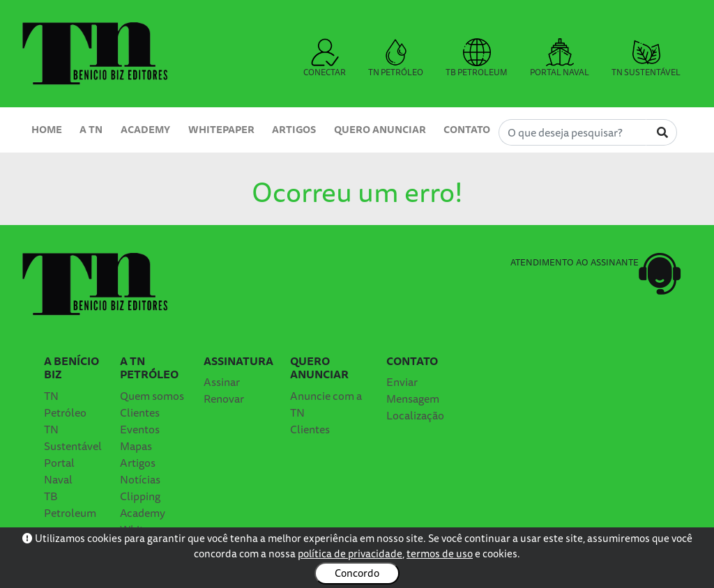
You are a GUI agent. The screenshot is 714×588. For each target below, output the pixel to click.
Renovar (224, 399)
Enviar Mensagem (413, 390)
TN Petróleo (65, 404)
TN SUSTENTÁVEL (646, 59)
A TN (91, 129)
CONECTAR (325, 59)
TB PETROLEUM (477, 59)
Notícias (140, 479)
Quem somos (152, 396)
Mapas (136, 446)
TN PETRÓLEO (396, 59)
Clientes (140, 412)
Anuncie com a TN (326, 404)
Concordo (357, 573)
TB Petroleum (70, 504)
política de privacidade (350, 554)
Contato (467, 129)
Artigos (294, 129)
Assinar (222, 382)
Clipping (140, 496)
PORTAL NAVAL (560, 59)
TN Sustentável (73, 438)
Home (47, 129)
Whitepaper (221, 129)
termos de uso (440, 554)
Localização (415, 415)
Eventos (140, 429)
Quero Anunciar (380, 129)
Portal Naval (59, 471)
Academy (145, 129)
